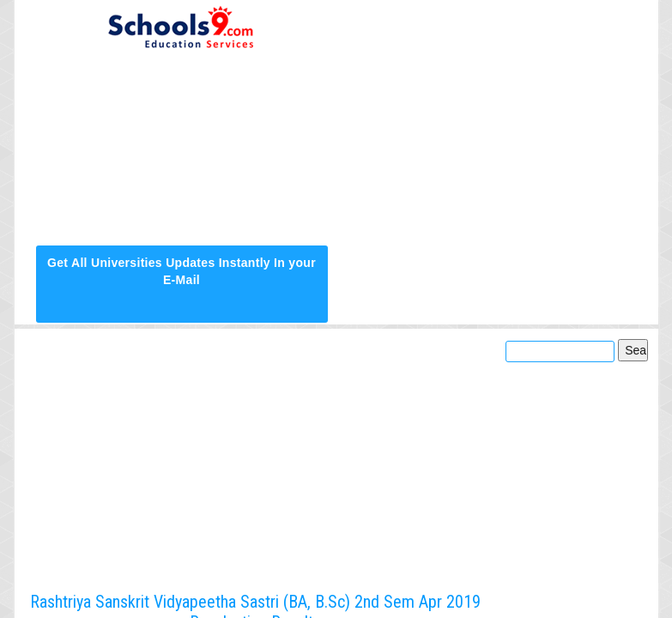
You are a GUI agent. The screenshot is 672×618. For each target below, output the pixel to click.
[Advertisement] (491, 122)
